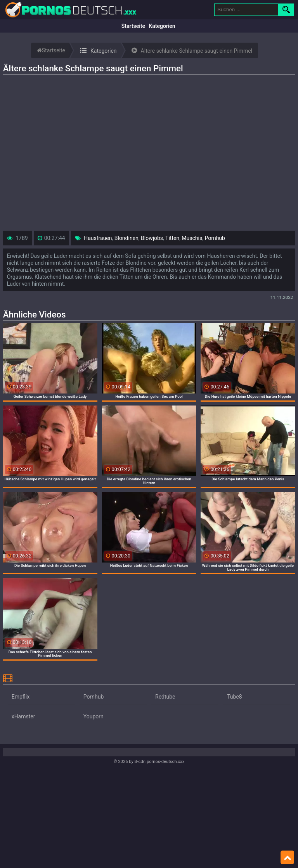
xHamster (23, 716)
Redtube (165, 697)
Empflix (21, 697)
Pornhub (215, 238)
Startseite (133, 26)
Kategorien (162, 26)
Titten (172, 238)
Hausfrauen (98, 238)
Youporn (94, 716)
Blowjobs (152, 238)
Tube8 (235, 697)
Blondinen (126, 238)
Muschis (192, 238)
